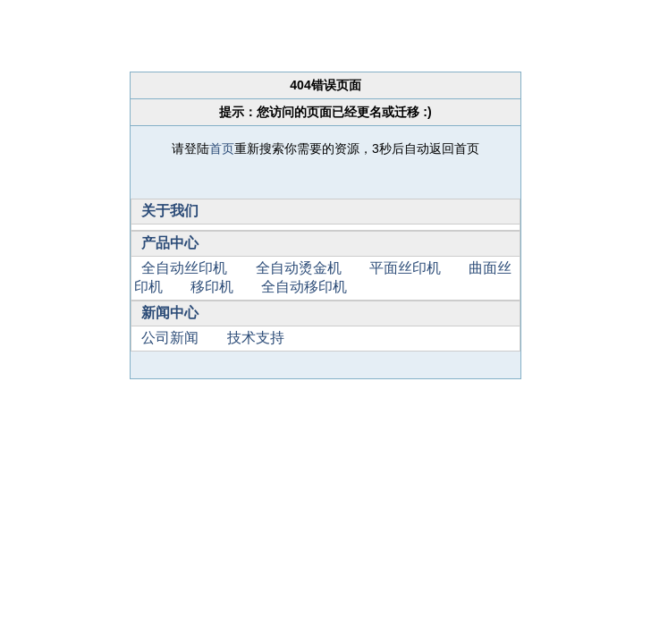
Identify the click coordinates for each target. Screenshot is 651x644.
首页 (222, 148)
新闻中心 (170, 313)
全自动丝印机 (184, 268)
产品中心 (170, 243)
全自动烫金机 (299, 268)
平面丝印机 (405, 268)
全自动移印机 (304, 287)
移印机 (212, 287)
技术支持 (256, 338)
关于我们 (170, 211)
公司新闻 (170, 338)
